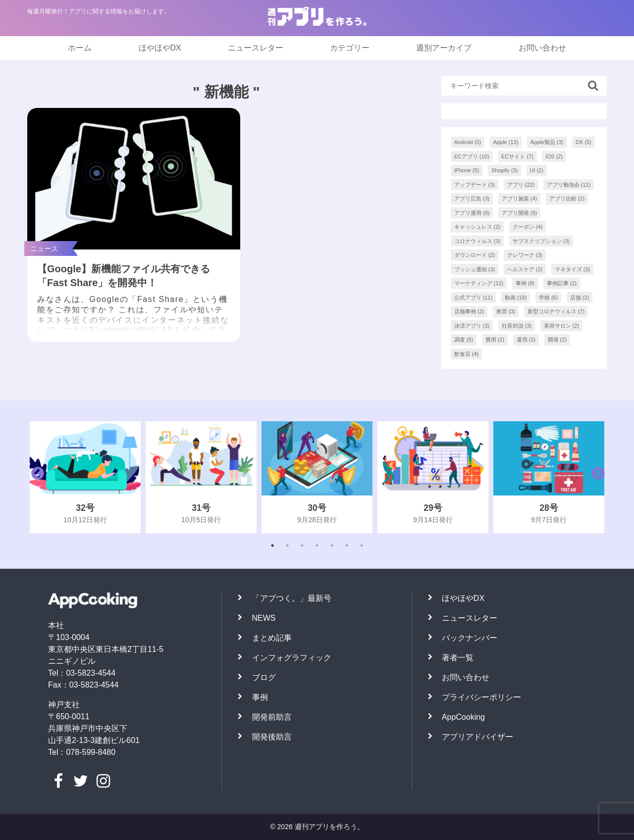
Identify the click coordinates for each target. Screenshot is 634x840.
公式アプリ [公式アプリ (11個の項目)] (474, 297)
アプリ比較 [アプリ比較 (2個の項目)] (567, 198)
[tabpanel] (85, 477)
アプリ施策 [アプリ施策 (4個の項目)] (520, 198)
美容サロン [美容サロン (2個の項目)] (562, 326)
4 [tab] (317, 545)
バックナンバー (470, 638)
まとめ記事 (272, 638)
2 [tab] (287, 545)
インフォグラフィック (292, 658)
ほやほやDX (160, 48)
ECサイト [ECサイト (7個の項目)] (517, 156)
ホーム (80, 48)
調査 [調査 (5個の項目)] (464, 340)
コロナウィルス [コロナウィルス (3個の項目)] (477, 241)
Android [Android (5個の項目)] (468, 142)
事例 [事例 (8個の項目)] (525, 283)
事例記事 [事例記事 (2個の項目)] (562, 283)
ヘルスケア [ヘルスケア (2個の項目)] (525, 269)
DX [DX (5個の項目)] (583, 142)
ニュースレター (256, 48)
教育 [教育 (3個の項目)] (506, 311)
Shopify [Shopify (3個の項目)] (504, 170)
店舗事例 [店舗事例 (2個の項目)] (469, 311)
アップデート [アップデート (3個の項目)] (475, 185)
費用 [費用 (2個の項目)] (495, 340)
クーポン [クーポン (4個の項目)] (528, 227)
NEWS (264, 618)
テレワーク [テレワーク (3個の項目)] (525, 255)
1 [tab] (272, 545)
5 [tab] (332, 545)
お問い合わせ (542, 48)
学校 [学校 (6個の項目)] (549, 297)
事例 (260, 697)
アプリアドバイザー (477, 737)
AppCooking (463, 717)
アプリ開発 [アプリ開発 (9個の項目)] (520, 213)
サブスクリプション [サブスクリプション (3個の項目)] (541, 241)
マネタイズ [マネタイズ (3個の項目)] (573, 269)
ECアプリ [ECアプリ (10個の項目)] (472, 156)
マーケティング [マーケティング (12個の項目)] (479, 283)
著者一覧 (458, 658)
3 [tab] (302, 545)
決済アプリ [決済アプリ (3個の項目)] (472, 326)
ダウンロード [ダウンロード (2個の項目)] (475, 255)
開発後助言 (272, 737)
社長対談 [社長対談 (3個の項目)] (517, 326)
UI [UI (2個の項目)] (537, 170)
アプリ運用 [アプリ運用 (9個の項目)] (472, 213)
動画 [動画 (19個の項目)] (516, 297)
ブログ (264, 677)
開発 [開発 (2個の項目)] (557, 340)
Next (596, 477)
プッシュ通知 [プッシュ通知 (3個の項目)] (475, 269)
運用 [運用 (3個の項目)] (526, 340)
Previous (35, 477)
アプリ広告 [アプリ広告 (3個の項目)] (472, 198)
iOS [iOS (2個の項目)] (554, 156)
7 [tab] (362, 545)
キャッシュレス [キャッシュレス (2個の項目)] (477, 227)
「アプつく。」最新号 (292, 598)
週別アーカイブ (444, 48)
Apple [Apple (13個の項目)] (506, 142)
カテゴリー (350, 48)
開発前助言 (272, 717)
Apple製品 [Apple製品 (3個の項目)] (547, 142)
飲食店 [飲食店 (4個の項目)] (467, 354)
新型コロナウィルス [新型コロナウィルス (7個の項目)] (556, 311)
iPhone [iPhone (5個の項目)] (467, 170)
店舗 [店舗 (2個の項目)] (580, 297)
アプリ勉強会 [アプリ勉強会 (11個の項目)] (569, 185)
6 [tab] (347, 545)
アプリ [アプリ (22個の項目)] (521, 185)
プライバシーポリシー (481, 697)
